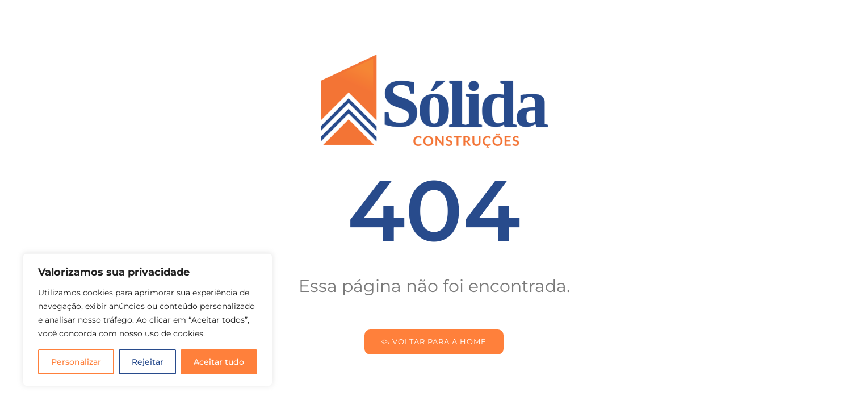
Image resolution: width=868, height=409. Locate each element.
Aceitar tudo (219, 362)
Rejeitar (148, 362)
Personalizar (76, 362)
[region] (148, 320)
